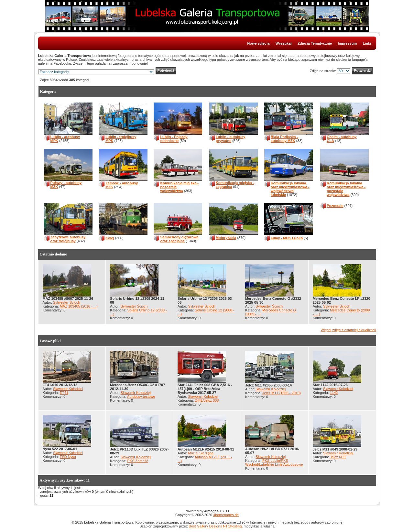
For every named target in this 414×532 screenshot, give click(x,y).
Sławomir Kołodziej (68, 389)
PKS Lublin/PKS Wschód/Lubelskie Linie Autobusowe (274, 462)
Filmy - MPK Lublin (287, 238)
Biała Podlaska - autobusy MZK (284, 139)
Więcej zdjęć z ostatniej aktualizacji (348, 330)
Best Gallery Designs (205, 526)
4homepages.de (226, 515)
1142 (334, 393)
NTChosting (232, 526)
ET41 (64, 393)
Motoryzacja (226, 238)
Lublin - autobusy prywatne (231, 139)
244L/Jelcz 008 (207, 400)
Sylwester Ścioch (67, 302)
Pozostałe (335, 206)
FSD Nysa (68, 457)
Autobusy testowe (141, 396)
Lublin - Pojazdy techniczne (174, 139)
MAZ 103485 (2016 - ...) (79, 306)
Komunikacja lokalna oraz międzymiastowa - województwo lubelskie (290, 189)
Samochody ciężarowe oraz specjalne (179, 239)
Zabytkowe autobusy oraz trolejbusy (68, 239)
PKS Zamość (138, 461)
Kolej (110, 238)
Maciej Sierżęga (201, 453)
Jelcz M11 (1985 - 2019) (282, 393)
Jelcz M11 (338, 457)
